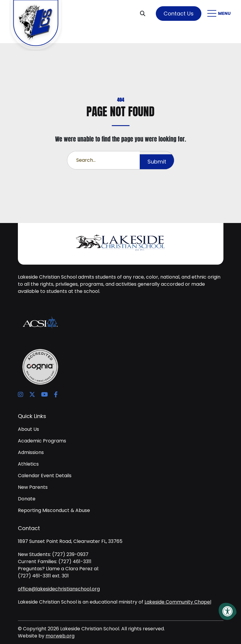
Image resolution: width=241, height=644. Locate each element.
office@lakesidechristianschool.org (59, 589)
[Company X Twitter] (32, 395)
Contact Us (179, 14)
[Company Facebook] (56, 395)
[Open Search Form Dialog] (145, 13)
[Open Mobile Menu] (220, 13)
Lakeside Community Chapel (178, 602)
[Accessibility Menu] (228, 611)
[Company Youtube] (45, 395)
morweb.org (60, 636)
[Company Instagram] (21, 395)
